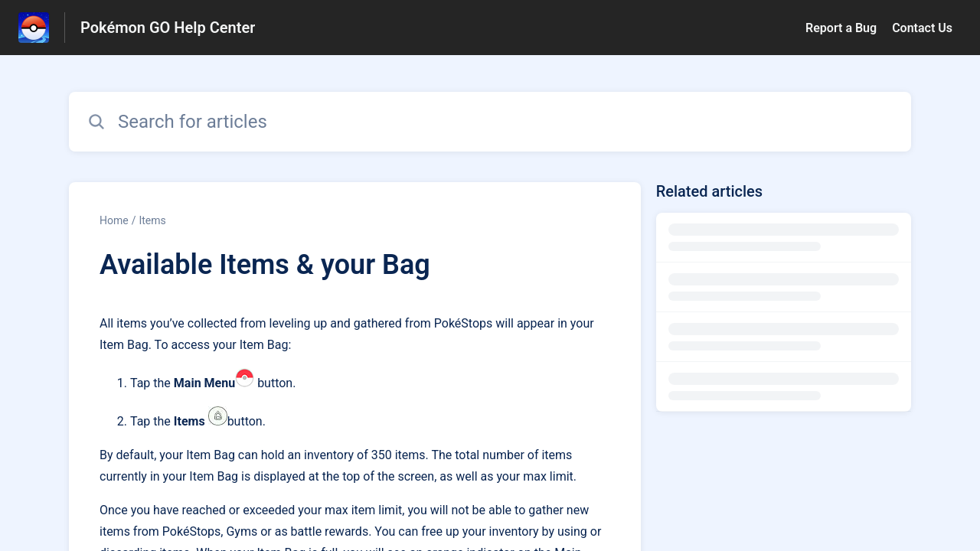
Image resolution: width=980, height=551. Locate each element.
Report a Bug (841, 28)
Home (114, 220)
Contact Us (922, 28)
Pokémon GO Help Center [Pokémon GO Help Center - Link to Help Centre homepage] (168, 28)
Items (152, 220)
